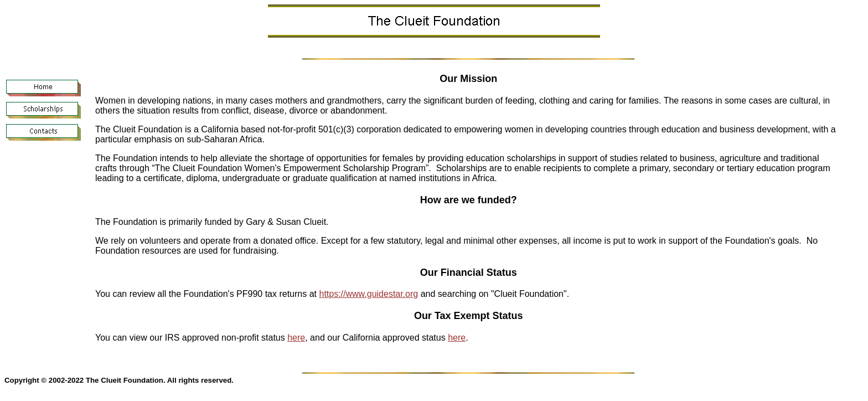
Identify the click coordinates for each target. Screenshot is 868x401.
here (296, 338)
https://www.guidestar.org (368, 294)
